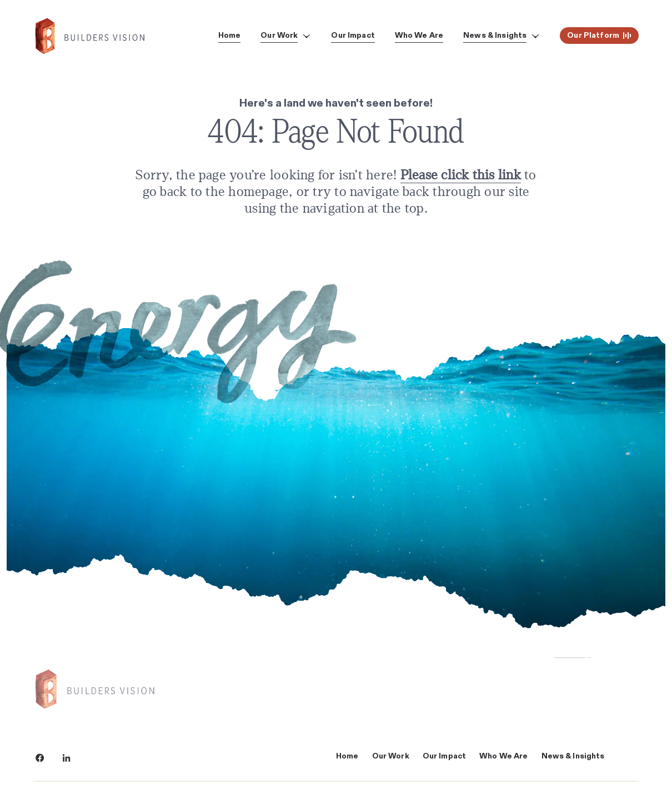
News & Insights (573, 756)
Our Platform (599, 36)
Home (347, 756)
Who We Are (503, 756)
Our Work (391, 756)
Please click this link (461, 175)
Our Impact (444, 756)
